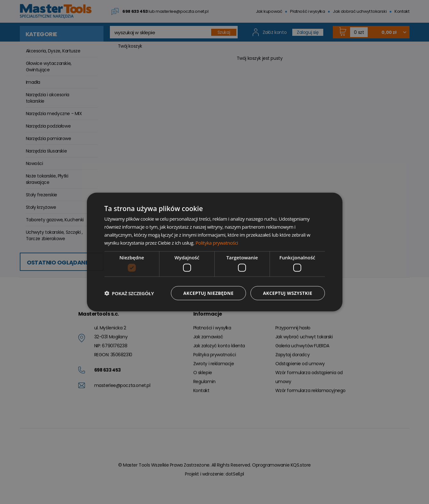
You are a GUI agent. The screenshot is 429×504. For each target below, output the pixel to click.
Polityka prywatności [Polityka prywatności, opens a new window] (217, 242)
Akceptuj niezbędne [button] (208, 293)
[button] (129, 293)
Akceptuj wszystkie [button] (287, 293)
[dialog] (215, 252)
